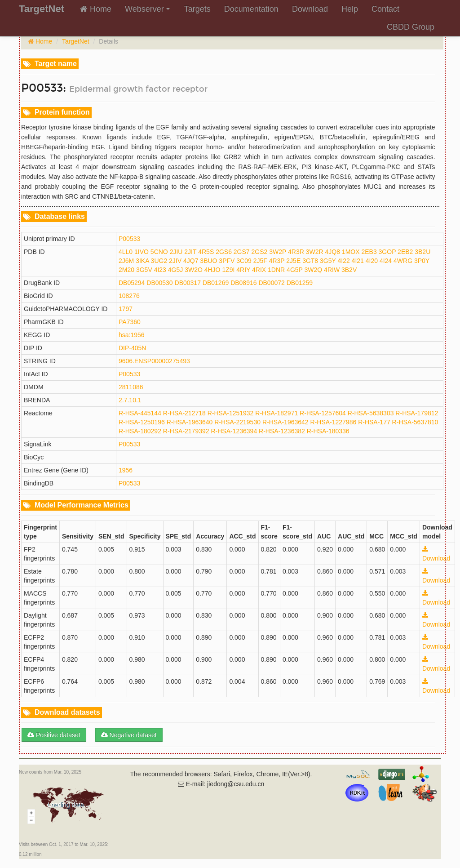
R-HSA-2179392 (186, 431)
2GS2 (260, 252)
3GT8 (310, 261)
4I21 (358, 261)
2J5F (260, 261)
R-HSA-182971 (276, 413)
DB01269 (216, 283)
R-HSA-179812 (417, 413)
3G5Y (328, 261)
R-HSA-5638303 (371, 413)
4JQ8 (332, 252)
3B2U (422, 252)
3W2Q (314, 270)
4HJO (212, 270)
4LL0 (126, 252)
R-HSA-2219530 (237, 422)
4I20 (372, 261)
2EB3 (369, 252)
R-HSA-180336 (328, 431)
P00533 (129, 239)
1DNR (276, 270)
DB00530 (159, 283)
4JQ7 (191, 261)
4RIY (243, 270)
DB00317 (188, 283)
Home (96, 9)
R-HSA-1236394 (234, 431)
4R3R (296, 252)
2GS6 (224, 252)
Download (310, 9)
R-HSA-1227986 (334, 422)
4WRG (403, 261)
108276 (129, 296)
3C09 (244, 261)
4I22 (343, 261)
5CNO (159, 252)
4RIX (259, 270)
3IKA (142, 261)
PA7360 (130, 322)
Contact (385, 9)
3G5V (144, 270)
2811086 (131, 387)
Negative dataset (129, 735)
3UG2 (159, 261)
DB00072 (271, 283)
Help (350, 9)
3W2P (278, 252)
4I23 (160, 270)
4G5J (175, 270)
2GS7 (242, 252)
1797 (126, 309)
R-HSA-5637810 (415, 422)
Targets (197, 9)
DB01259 (300, 283)
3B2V (349, 270)
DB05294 (132, 283)
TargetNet (76, 41)
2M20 (126, 270)
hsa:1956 (132, 335)
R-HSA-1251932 (231, 413)
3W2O (194, 270)
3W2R (315, 252)
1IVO (142, 252)
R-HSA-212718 (184, 413)
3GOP (387, 252)
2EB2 (405, 252)
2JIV (175, 261)
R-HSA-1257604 (323, 413)
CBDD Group (411, 27)
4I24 (386, 261)
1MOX (351, 252)
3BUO (208, 261)
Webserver (147, 9)
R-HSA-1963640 (190, 422)
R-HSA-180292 (140, 431)
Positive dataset (54, 735)
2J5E (293, 261)
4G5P (295, 270)
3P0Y (422, 261)
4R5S (206, 252)
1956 (126, 470)
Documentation (251, 9)
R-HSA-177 (374, 422)
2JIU (176, 252)
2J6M (126, 261)
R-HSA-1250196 (142, 422)
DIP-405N (132, 348)
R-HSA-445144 (140, 413)
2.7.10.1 (130, 400)
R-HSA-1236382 (282, 431)
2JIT (190, 252)
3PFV (227, 261)
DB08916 (243, 283)
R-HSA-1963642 (285, 422)
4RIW (332, 270)
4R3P (277, 261)
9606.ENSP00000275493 (154, 361)
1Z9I (228, 270)
